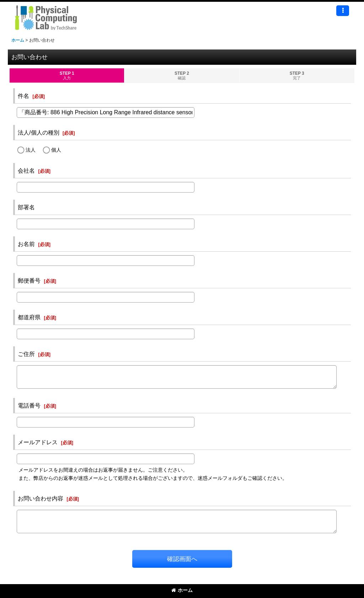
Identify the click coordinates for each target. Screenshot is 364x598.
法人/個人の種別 (39, 132)
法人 (31, 150)
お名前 (26, 244)
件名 (23, 96)
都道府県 (29, 317)
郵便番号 (29, 280)
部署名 (26, 207)
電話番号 (29, 405)
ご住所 (26, 354)
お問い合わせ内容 (41, 498)
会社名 (26, 171)
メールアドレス (38, 442)
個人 (56, 150)
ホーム (182, 590)
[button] (343, 11)
